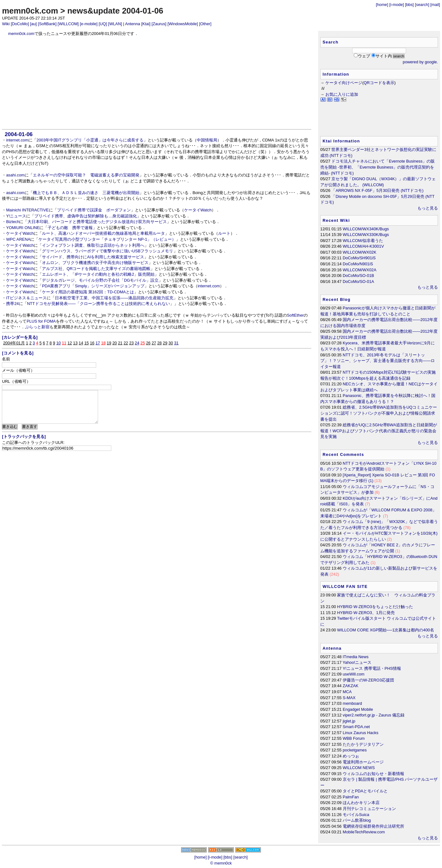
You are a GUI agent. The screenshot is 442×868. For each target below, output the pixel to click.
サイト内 (384, 56)
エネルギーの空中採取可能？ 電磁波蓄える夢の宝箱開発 (86, 175)
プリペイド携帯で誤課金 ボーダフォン (94, 210)
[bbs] (410, 5)
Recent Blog (337, 299)
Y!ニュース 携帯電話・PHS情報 (372, 668)
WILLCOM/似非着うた (363, 241)
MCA (347, 692)
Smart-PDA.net (356, 727)
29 (165, 343)
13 (75, 343)
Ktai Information (341, 141)
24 (137, 343)
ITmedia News (356, 657)
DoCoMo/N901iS (358, 264)
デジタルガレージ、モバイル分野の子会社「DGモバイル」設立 (100, 280)
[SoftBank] (47, 24)
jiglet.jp (349, 721)
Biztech (13, 222)
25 (142, 343)
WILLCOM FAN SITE (345, 586)
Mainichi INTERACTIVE (27, 210)
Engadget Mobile (358, 709)
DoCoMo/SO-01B (358, 276)
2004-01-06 (19, 134)
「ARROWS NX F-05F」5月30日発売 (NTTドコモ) (377, 190)
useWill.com (354, 674)
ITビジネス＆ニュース (26, 298)
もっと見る (428, 208)
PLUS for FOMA (41, 321)
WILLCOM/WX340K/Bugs (366, 229)
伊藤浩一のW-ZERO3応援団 (368, 680)
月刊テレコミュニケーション (369, 809)
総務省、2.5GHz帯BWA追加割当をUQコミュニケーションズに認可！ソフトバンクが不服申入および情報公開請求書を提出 (379, 413)
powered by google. (421, 62)
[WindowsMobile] (183, 24)
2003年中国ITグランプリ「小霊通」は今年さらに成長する (90, 140)
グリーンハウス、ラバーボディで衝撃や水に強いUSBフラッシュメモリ (108, 251)
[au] (33, 24)
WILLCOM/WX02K (360, 252)
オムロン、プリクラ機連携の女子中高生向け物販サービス (95, 263)
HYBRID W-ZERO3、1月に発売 (366, 613)
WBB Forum (354, 738)
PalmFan (351, 797)
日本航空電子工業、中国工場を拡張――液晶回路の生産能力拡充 (114, 298)
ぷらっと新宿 (37, 327)
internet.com (17, 140)
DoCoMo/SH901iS (359, 258)
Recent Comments (343, 454)
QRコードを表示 (379, 83)
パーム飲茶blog (357, 820)
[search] (422, 5)
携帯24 (12, 304)
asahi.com (15, 175)
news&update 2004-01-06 (115, 11)
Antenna (133, 24)
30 (171, 343)
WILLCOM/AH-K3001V (363, 246)
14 (81, 343)
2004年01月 (14, 343)
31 (176, 343)
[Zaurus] (159, 24)
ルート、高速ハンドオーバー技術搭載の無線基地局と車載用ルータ (103, 233)
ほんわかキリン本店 (361, 803)
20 (114, 343)
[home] (382, 5)
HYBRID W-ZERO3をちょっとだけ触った (375, 607)
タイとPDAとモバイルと (365, 791)
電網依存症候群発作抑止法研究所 (373, 826)
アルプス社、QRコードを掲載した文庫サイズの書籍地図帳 (96, 269)
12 (70, 343)
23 (131, 343)
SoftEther (295, 315)
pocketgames (355, 750)
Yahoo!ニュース (357, 662)
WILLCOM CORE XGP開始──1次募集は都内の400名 (385, 630)
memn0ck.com (30, 11)
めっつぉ (351, 756)
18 (103, 343)
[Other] (205, 24)
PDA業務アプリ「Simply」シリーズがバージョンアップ (93, 286)
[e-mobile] (89, 24)
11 (64, 343)
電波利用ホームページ (363, 762)
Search (330, 42)
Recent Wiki (336, 220)
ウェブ (364, 56)
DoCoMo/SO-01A (358, 282)
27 (154, 343)
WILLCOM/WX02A (360, 270)
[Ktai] (146, 24)
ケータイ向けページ (344, 83)
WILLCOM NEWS (359, 768)
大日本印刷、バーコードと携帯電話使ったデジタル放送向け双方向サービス (97, 222)
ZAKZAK (351, 686)
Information (336, 74)
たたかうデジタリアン (363, 744)
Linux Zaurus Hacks (361, 733)
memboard (352, 703)
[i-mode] (397, 5)
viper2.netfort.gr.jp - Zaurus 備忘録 (374, 715)
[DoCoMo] (20, 24)
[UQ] (103, 24)
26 (148, 343)
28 (160, 343)
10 (58, 343)
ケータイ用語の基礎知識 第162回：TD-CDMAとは (88, 292)
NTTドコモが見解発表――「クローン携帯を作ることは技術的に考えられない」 (101, 304)
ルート (224, 233)
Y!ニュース (16, 216)
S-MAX (349, 698)
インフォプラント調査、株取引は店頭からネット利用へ (93, 245)
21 (120, 343)
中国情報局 (207, 140)
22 (126, 343)
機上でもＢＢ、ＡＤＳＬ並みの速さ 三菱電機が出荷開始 (86, 193)
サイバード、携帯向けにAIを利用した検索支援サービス (93, 257)
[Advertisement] (157, 83)
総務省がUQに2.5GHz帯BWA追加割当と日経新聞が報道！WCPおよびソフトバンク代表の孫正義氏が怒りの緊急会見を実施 (379, 431)
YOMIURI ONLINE (23, 228)
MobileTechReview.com (364, 832)
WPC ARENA (18, 239)
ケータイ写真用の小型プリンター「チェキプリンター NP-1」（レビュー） (107, 239)
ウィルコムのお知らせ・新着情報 (373, 774)
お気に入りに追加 (342, 94)
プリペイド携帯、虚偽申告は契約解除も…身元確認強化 (86, 216)
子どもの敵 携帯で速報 (70, 228)
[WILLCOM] (68, 24)
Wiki (6, 24)
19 (109, 343)
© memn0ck (221, 863)
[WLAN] (115, 24)
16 (92, 343)
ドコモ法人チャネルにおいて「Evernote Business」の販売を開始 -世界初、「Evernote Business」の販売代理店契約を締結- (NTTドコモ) (378, 167)
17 (98, 343)
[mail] (435, 5)
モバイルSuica (356, 815)
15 (86, 343)
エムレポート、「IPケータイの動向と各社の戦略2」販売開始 (98, 274)
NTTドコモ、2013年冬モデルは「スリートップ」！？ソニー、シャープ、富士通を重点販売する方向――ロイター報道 (378, 361)
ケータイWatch (198, 210)
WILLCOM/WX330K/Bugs (366, 235)
